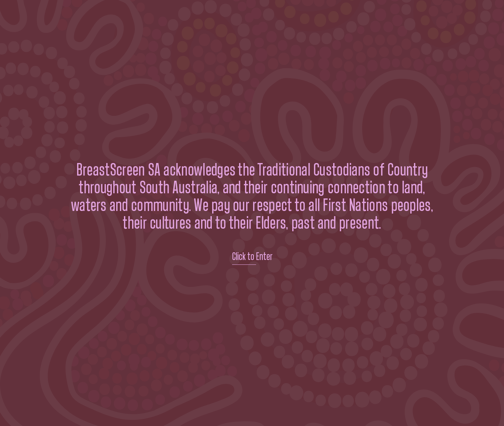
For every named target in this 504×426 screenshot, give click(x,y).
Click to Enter (252, 257)
